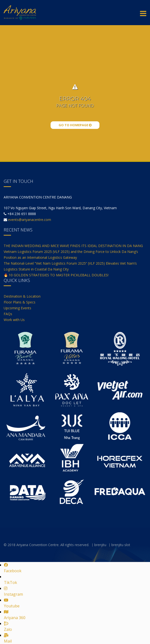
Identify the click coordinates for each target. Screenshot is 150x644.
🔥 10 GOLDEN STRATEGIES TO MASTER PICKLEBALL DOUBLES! (56, 275)
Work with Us (14, 320)
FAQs (8, 314)
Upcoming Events (17, 308)
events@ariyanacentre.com (30, 220)
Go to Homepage (75, 125)
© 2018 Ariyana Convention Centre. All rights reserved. (46, 545)
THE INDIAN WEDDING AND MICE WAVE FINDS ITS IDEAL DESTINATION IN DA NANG (73, 246)
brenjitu (100, 545)
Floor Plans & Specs (20, 302)
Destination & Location (22, 296)
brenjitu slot (121, 545)
